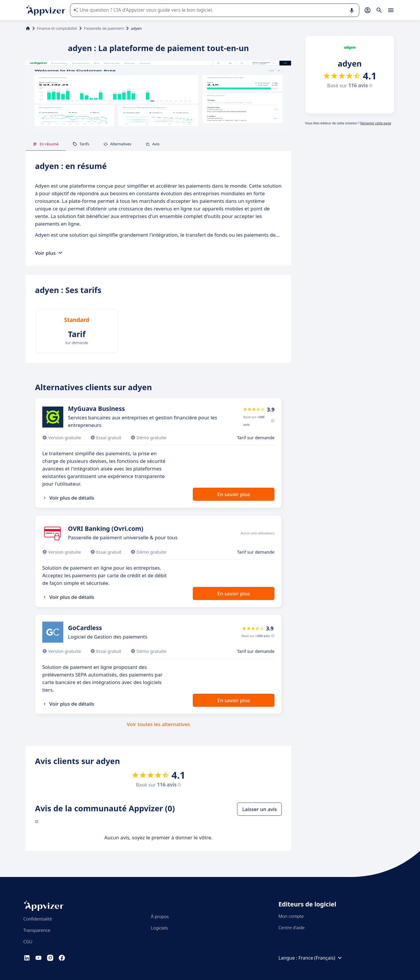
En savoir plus (234, 494)
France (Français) (321, 958)
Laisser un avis (259, 809)
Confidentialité (38, 919)
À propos (160, 916)
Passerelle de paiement (104, 28)
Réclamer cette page (376, 123)
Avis (152, 144)
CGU (28, 941)
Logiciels (159, 928)
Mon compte (291, 916)
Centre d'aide (292, 927)
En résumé (46, 144)
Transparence (37, 930)
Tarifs (81, 144)
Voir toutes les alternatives (158, 724)
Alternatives (117, 144)
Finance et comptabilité (57, 28)
